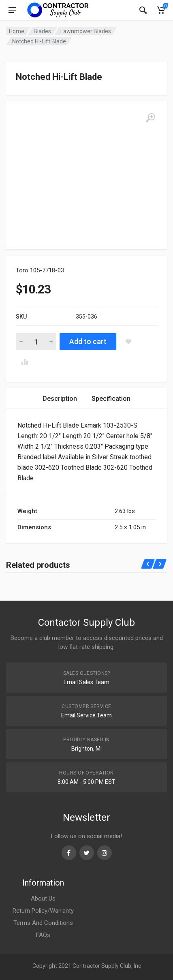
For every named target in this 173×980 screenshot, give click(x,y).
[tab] (60, 399)
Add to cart (88, 341)
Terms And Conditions (43, 923)
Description (60, 399)
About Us (43, 899)
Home (17, 31)
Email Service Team (86, 715)
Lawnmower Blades (86, 31)
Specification (111, 399)
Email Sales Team (86, 682)
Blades (42, 31)
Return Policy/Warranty (43, 911)
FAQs (43, 935)
